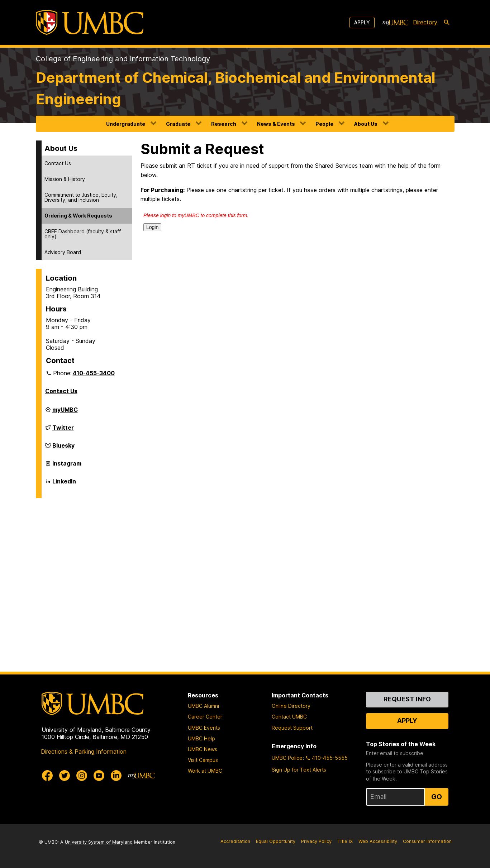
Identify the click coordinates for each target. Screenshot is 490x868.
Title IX (345, 841)
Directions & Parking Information (84, 752)
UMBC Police (287, 758)
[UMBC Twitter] (65, 776)
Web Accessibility (378, 841)
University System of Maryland (99, 842)
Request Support (292, 728)
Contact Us (58, 163)
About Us (366, 124)
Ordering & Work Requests (78, 216)
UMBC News (203, 749)
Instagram (67, 466)
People (324, 124)
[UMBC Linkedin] (116, 776)
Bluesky (63, 448)
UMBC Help (201, 738)
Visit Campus (203, 760)
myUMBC (65, 412)
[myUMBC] (395, 23)
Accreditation (235, 841)
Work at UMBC (205, 771)
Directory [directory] (425, 22)
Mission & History (65, 179)
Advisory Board (63, 252)
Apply (362, 22)
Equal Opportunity (276, 841)
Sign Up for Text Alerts (299, 770)
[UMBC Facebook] (47, 776)
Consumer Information (427, 841)
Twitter (63, 430)
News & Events (276, 124)
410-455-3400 (94, 373)
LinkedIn (64, 484)
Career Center (205, 717)
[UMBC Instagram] (82, 776)
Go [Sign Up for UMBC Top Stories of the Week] (437, 797)
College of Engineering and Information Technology (123, 59)
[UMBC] (90, 22)
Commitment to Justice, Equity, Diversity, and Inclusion (81, 197)
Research (224, 124)
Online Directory (291, 706)
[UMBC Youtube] (99, 776)
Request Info (407, 699)
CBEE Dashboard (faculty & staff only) (83, 234)
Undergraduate (126, 124)
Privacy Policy (316, 841)
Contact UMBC (289, 717)
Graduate (178, 124)
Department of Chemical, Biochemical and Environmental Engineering (236, 88)
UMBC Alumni (203, 706)
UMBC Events (204, 728)
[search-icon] (447, 23)
